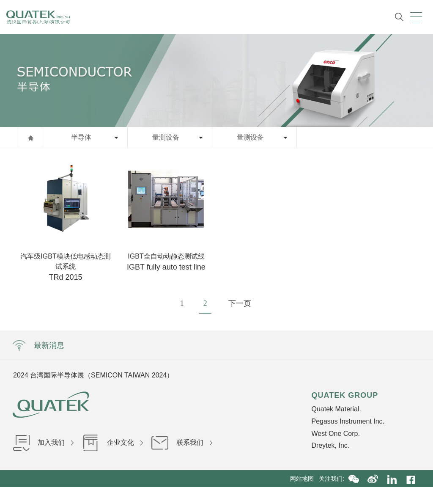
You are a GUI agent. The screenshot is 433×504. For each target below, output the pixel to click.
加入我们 (43, 442)
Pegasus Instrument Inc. (348, 421)
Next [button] (326, 375)
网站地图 (304, 479)
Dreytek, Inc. (330, 445)
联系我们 (182, 442)
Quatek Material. (336, 409)
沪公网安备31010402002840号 (311, 496)
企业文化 (112, 442)
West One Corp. (335, 434)
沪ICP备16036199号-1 (236, 496)
